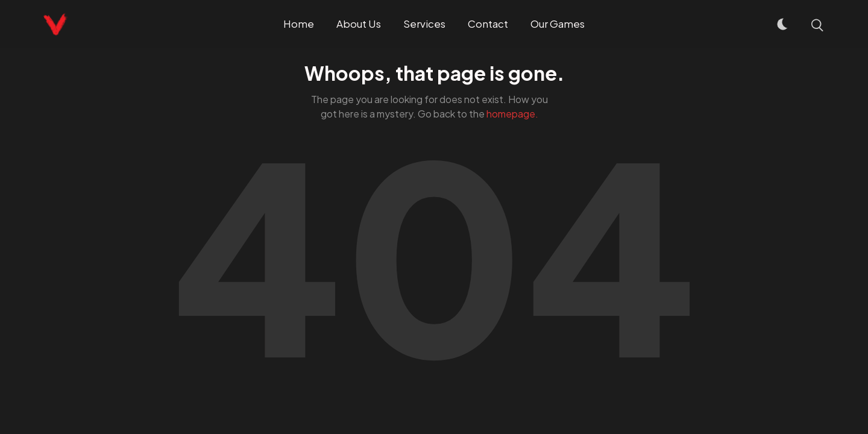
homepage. (512, 114)
